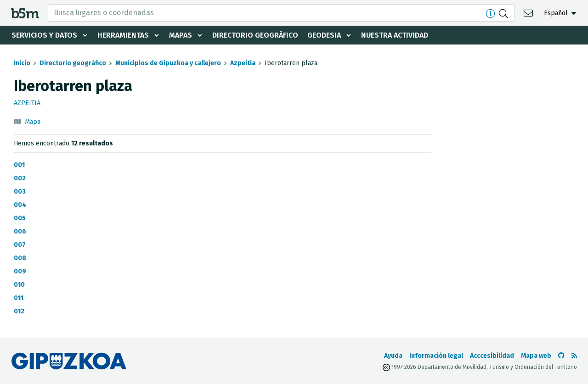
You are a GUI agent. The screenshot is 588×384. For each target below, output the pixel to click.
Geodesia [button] (324, 35)
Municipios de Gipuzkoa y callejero (168, 63)
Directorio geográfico (255, 35)
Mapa (33, 122)
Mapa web (536, 356)
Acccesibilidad (492, 356)
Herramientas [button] (123, 35)
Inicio (22, 63)
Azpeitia (243, 63)
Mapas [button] (181, 35)
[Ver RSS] (574, 356)
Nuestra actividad (395, 35)
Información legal (436, 356)
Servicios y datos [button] (44, 35)
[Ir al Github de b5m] (561, 356)
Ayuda (393, 356)
